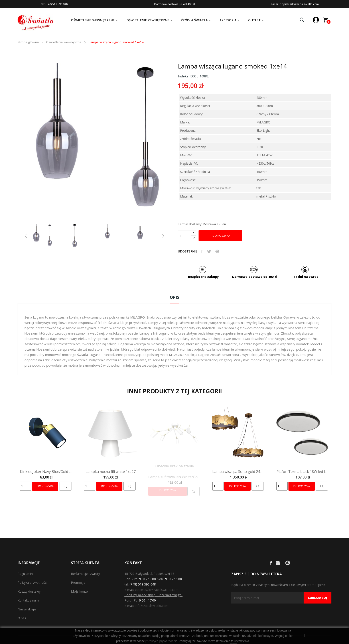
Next (163, 236)
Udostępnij (202, 251)
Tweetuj (209, 251)
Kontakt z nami (28, 600)
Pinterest (217, 251)
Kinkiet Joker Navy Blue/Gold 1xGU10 (46, 472)
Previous (26, 236)
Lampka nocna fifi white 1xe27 (111, 472)
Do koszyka (221, 236)
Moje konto (79, 591)
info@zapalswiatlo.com (152, 606)
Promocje (78, 582)
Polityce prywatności (162, 641)
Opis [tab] (174, 297)
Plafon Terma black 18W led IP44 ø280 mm (303, 472)
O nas (22, 618)
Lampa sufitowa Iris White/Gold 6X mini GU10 (174, 477)
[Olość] (185, 236)
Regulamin (25, 574)
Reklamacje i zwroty (85, 574)
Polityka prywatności (32, 582)
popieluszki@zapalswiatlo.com (157, 590)
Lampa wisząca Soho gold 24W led (239, 472)
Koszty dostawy (29, 591)
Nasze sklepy (27, 609)
